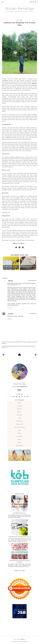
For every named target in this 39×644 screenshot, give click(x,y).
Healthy (20, 409)
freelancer (20, 424)
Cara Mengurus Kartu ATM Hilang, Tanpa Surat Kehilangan (20, 561)
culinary (20, 415)
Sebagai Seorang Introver (11, 266)
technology (20, 446)
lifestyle (20, 436)
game (20, 430)
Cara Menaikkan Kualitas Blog (20, 513)
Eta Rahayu (11, 314)
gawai (20, 433)
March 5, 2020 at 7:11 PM (33, 314)
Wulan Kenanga (20, 8)
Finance (20, 406)
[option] (11, 263)
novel (20, 439)
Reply (10, 308)
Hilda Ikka (11, 281)
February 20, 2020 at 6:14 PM (32, 281)
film (20, 418)
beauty (20, 412)
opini (20, 443)
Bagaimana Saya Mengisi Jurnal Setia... (28, 267)
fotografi (20, 421)
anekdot (23, 243)
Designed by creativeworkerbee (19, 642)
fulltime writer (20, 427)
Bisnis (20, 403)
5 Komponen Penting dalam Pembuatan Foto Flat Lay (19, 537)
